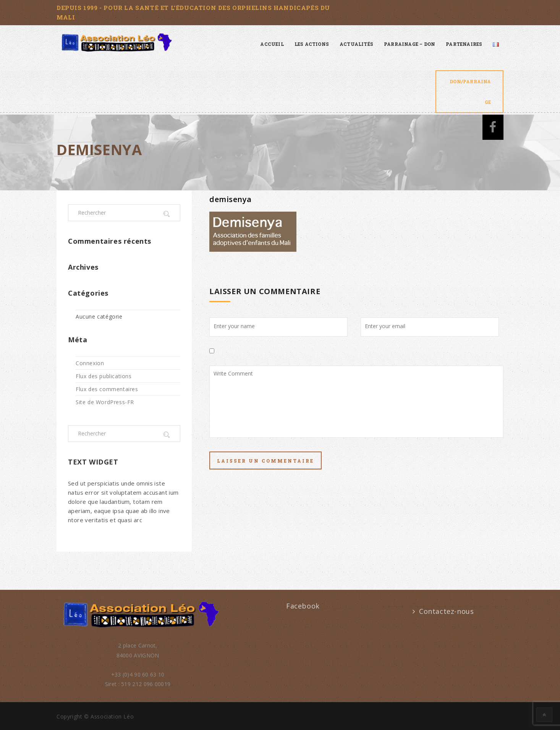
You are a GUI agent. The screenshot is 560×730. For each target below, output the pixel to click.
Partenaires (464, 44)
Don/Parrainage (470, 92)
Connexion (90, 363)
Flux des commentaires (107, 389)
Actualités (356, 44)
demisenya (231, 199)
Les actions (312, 44)
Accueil (272, 44)
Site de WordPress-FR (105, 402)
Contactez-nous (446, 611)
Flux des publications (104, 376)
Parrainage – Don (409, 44)
